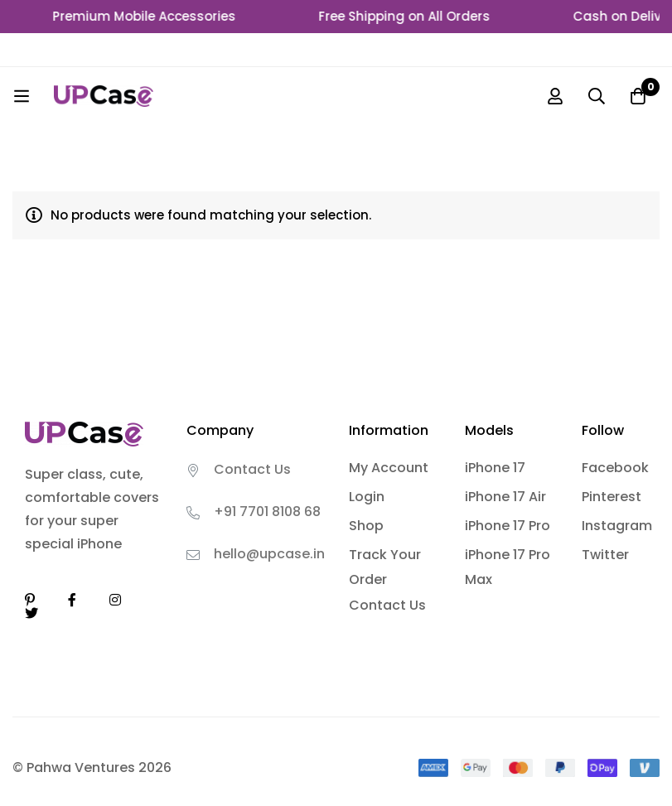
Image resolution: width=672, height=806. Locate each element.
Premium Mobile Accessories (152, 16)
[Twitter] (31, 613)
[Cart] (638, 96)
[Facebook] (72, 600)
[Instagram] (115, 600)
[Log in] (555, 96)
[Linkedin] (30, 600)
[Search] (597, 96)
